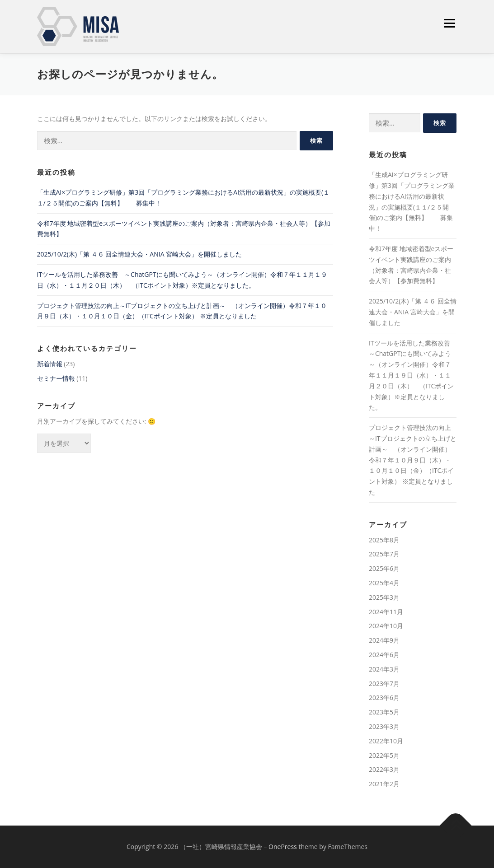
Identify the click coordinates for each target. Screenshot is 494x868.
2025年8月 (384, 540)
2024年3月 (384, 669)
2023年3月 (384, 726)
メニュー (449, 23)
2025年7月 (384, 554)
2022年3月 (384, 769)
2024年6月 (384, 655)
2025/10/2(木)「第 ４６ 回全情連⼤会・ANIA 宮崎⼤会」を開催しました (140, 254)
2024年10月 (386, 626)
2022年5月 (384, 755)
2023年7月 (384, 684)
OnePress (283, 847)
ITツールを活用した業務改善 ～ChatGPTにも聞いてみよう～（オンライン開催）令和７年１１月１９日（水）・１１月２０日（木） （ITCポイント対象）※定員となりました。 (413, 375)
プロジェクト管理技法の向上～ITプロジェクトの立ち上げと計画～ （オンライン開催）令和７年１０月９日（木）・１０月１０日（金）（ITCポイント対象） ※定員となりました (413, 460)
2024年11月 (386, 612)
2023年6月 (384, 698)
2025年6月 (384, 568)
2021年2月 (384, 784)
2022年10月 (386, 741)
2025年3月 (384, 597)
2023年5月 (384, 712)
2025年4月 (384, 583)
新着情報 (50, 364)
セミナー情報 (56, 378)
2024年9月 (384, 640)
